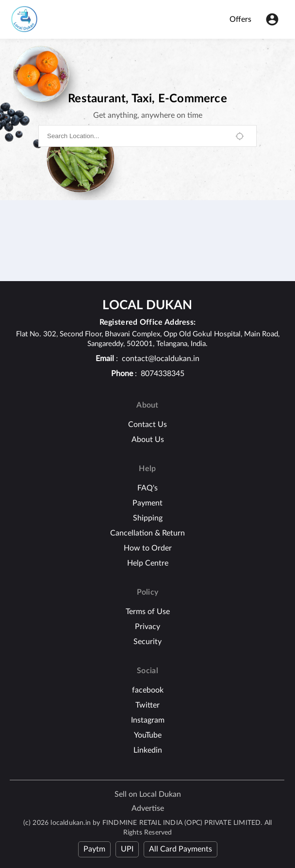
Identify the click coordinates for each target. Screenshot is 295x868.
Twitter (147, 705)
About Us (148, 440)
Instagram (148, 720)
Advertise (148, 808)
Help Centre (148, 563)
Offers (240, 19)
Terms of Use (148, 612)
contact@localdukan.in (161, 359)
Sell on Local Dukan (148, 794)
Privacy (147, 627)
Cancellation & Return (147, 533)
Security (147, 642)
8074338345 (163, 374)
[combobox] (136, 136)
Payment (147, 503)
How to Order (148, 548)
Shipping (148, 518)
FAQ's (147, 488)
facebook (148, 690)
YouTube (148, 735)
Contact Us (147, 425)
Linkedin (148, 750)
